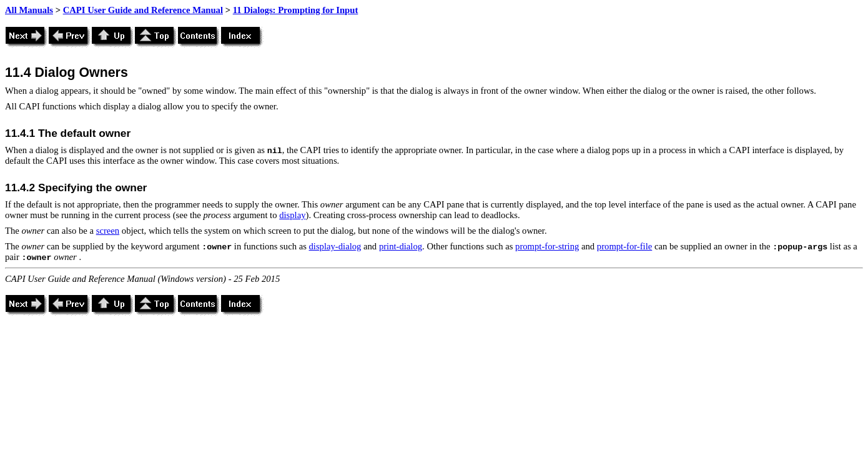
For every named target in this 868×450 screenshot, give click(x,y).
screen (108, 231)
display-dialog (335, 246)
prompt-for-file (624, 246)
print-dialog (401, 246)
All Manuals (29, 10)
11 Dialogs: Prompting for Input (296, 10)
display (292, 215)
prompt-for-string (547, 246)
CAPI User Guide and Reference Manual (143, 10)
